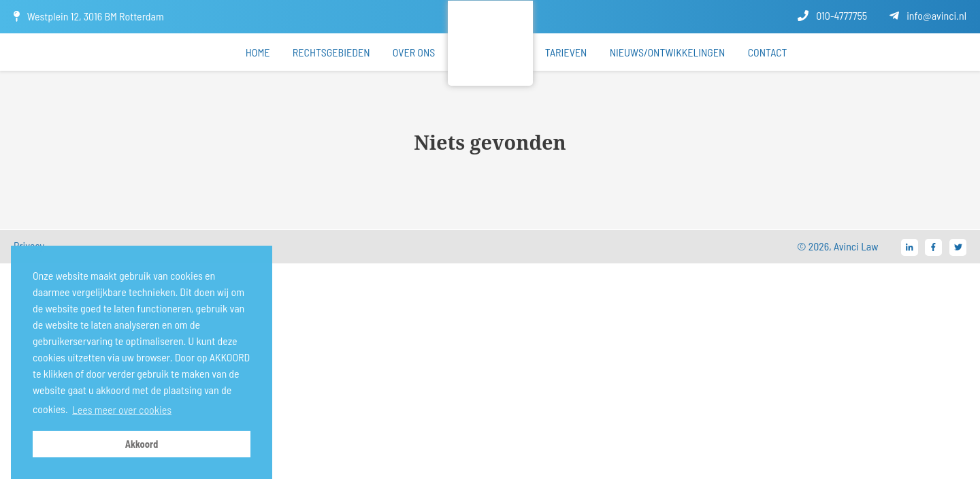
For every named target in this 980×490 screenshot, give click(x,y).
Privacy (29, 245)
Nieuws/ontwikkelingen (668, 52)
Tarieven (566, 52)
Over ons (414, 52)
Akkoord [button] (142, 444)
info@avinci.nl (928, 15)
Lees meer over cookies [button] (122, 409)
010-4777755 (832, 15)
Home (258, 52)
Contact (768, 52)
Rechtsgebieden (331, 52)
